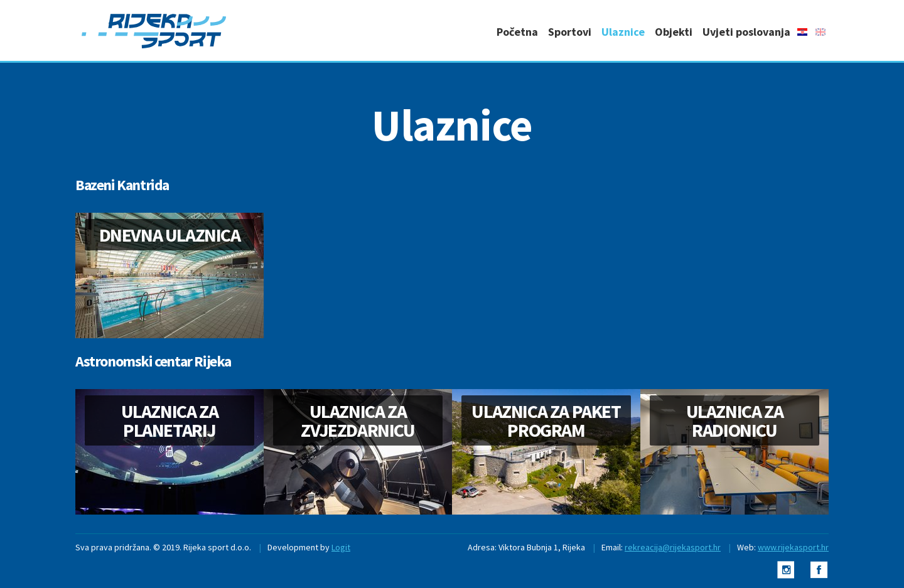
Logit (341, 547)
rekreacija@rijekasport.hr (673, 547)
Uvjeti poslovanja (746, 32)
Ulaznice (623, 32)
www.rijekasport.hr (793, 547)
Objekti (674, 32)
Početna (517, 32)
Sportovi (570, 32)
